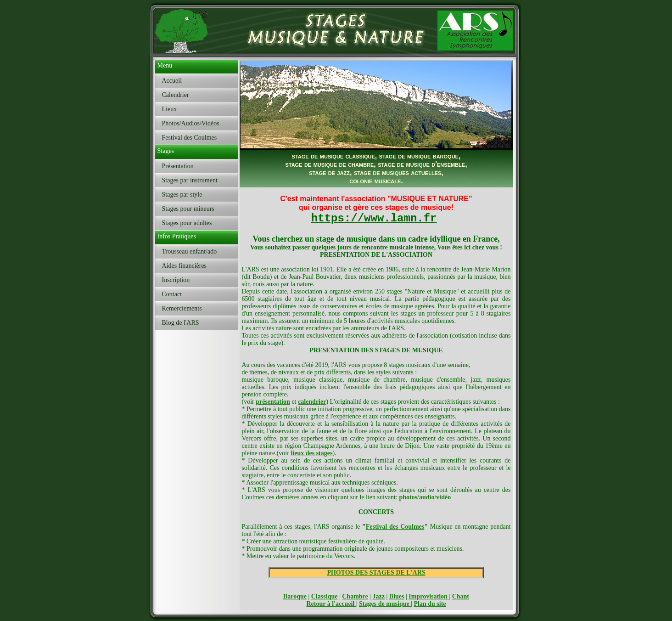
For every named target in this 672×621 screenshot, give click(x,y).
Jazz (379, 596)
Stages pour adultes (187, 223)
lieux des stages (311, 453)
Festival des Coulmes (190, 138)
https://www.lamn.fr (374, 218)
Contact (172, 294)
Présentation (178, 166)
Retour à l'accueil (331, 604)
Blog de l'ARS (181, 323)
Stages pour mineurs (188, 209)
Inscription (176, 280)
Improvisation (429, 596)
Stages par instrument (190, 180)
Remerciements (182, 308)
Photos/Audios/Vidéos (191, 123)
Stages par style (182, 195)
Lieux (170, 109)
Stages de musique (385, 604)
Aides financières (185, 266)
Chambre (355, 596)
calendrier (312, 402)
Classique (325, 596)
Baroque (295, 596)
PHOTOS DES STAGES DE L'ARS (376, 573)
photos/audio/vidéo (425, 497)
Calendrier (176, 95)
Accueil (172, 81)
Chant (461, 596)
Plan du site (430, 604)
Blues (397, 596)
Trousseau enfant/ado (190, 251)
